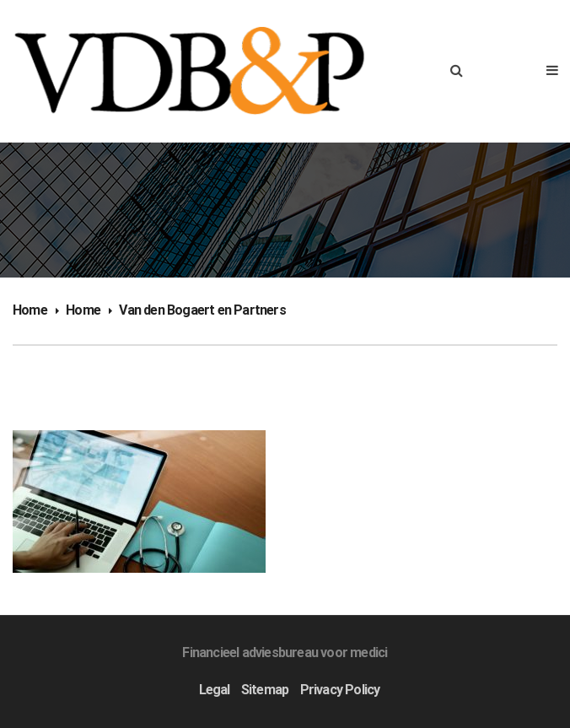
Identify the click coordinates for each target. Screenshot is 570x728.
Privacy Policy (340, 690)
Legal (215, 690)
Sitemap (265, 690)
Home (30, 310)
